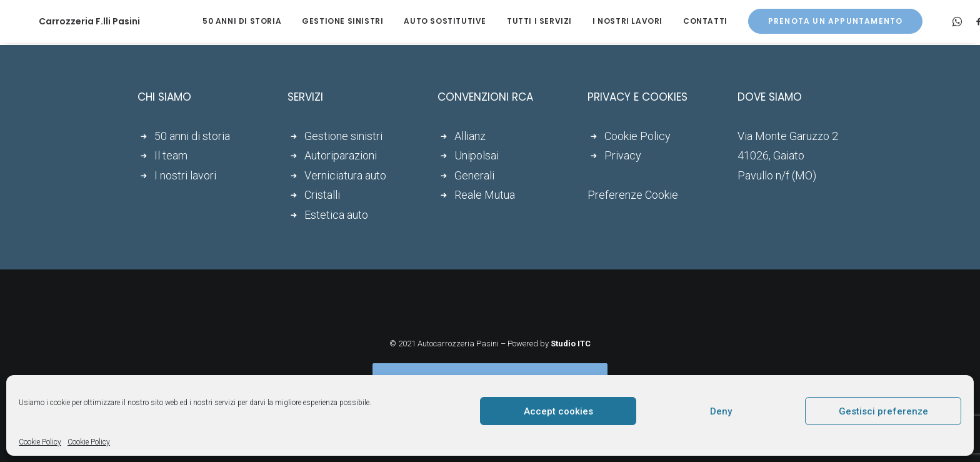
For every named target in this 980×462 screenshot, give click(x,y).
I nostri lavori (601, 21)
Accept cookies (558, 411)
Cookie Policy (40, 442)
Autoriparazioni (341, 155)
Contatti (679, 21)
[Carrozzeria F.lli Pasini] (72, 21)
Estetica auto (336, 215)
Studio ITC (571, 344)
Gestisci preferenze (883, 411)
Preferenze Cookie (633, 195)
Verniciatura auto (345, 175)
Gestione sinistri (316, 21)
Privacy (623, 155)
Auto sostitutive (419, 21)
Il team (171, 155)
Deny (721, 411)
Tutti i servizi (513, 21)
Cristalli (322, 195)
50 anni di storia (216, 21)
